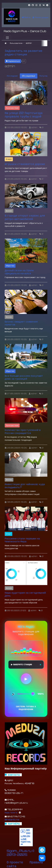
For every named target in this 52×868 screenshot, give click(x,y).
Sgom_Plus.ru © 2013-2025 (20, 853)
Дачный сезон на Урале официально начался (19, 272)
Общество (10, 266)
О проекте (15, 862)
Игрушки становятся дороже (25, 164)
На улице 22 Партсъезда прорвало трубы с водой (24, 115)
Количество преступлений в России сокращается (23, 431)
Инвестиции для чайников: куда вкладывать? (25, 486)
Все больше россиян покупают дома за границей (24, 377)
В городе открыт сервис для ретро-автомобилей (25, 217)
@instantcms (12, 820)
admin (10, 66)
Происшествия (12, 108)
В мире (9, 159)
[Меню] (7, 38)
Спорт (8, 534)
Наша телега (11, 813)
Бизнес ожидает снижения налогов (21, 323)
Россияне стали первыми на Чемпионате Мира (22, 540)
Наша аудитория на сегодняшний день (25, 594)
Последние (12, 76)
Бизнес (9, 211)
